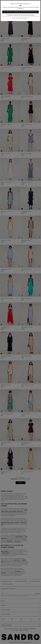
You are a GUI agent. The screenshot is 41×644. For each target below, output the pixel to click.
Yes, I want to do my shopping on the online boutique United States (20, 12)
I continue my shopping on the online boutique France (21, 15)
